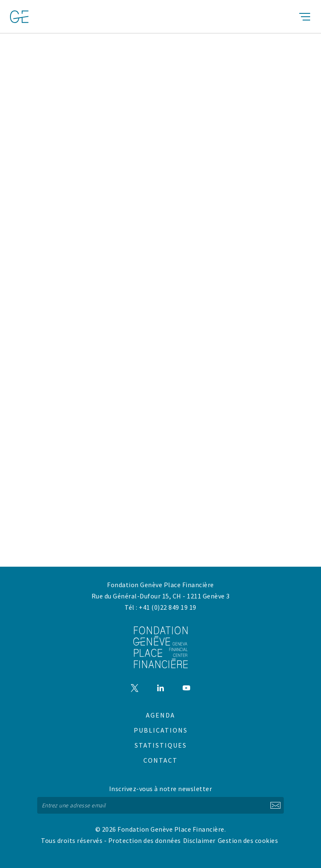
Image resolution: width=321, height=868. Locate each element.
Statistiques (161, 745)
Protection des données (145, 840)
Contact (160, 760)
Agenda (160, 715)
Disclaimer (199, 840)
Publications (161, 730)
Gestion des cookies (248, 840)
